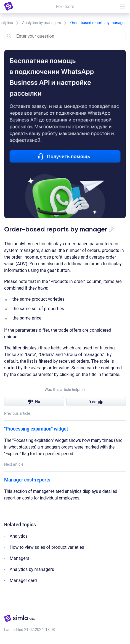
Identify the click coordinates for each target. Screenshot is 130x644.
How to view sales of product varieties (47, 547)
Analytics (19, 536)
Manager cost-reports (27, 480)
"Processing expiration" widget (36, 429)
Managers (19, 558)
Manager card (23, 580)
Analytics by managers (42, 23)
